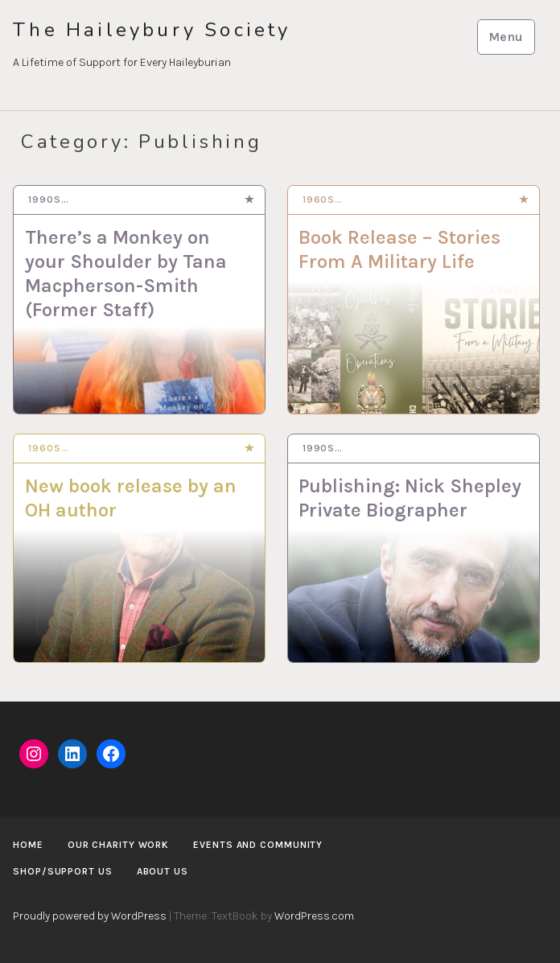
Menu (506, 37)
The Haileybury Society (152, 30)
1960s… (323, 200)
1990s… (48, 200)
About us (163, 871)
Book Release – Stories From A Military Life (399, 249)
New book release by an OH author (131, 498)
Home (28, 845)
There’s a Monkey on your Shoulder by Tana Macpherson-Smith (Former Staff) (126, 274)
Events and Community (258, 845)
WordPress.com (314, 916)
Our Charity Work (118, 845)
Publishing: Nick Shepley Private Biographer (410, 498)
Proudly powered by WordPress (90, 916)
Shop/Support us (63, 871)
